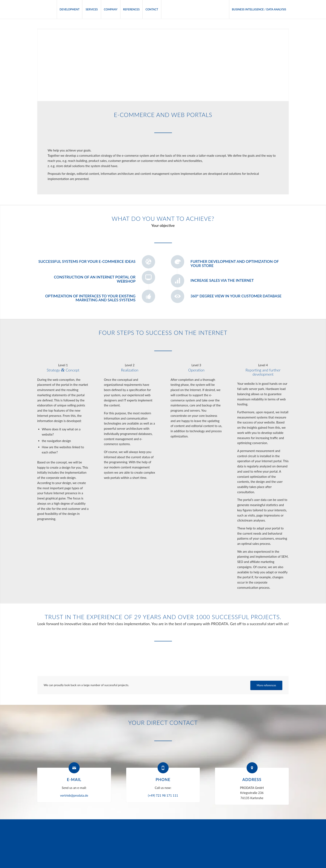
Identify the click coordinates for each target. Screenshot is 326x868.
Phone (163, 779)
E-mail (74, 779)
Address (252, 779)
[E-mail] (74, 768)
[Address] (252, 768)
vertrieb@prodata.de (74, 795)
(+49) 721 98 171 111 (163, 795)
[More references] (266, 685)
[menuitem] (70, 9)
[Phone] (163, 768)
